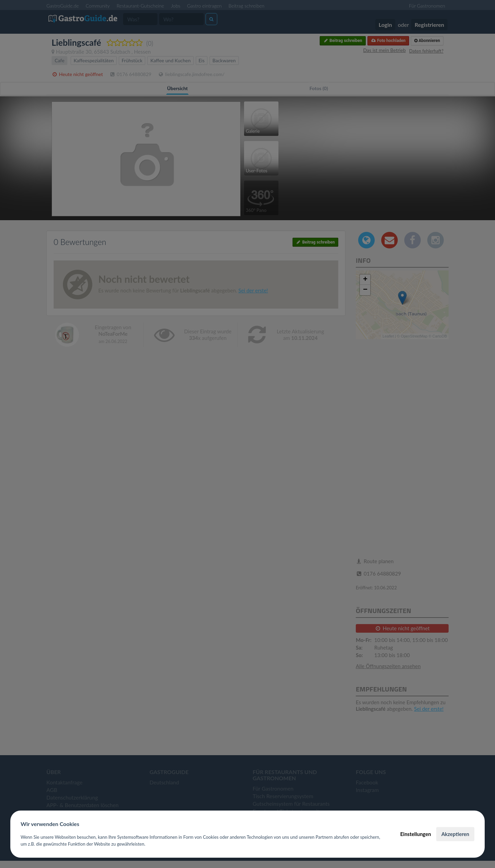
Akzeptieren (455, 834)
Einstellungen (416, 834)
